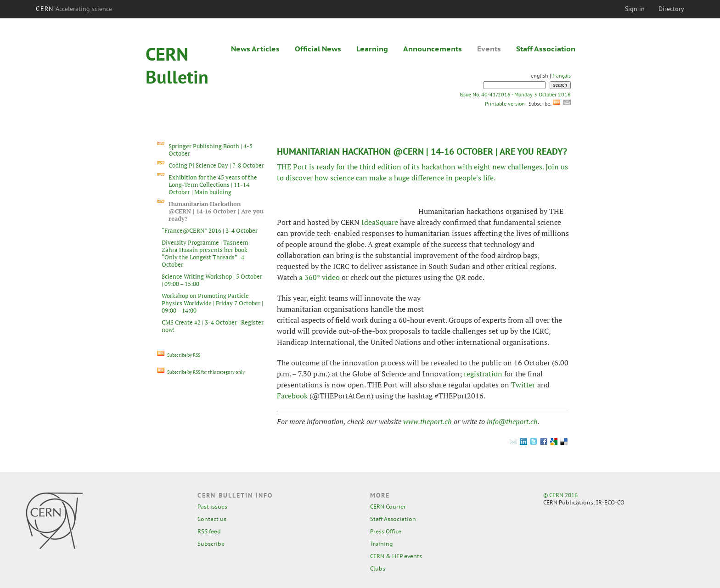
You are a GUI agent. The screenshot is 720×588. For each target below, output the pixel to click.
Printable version (505, 104)
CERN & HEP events (396, 556)
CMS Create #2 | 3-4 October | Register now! (213, 326)
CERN (74, 9)
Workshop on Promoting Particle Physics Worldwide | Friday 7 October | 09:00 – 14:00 (212, 303)
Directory (671, 9)
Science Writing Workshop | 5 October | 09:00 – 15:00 (212, 280)
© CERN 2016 (560, 495)
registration (483, 374)
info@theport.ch (512, 421)
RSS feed (209, 531)
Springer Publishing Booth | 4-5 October (211, 150)
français (562, 76)
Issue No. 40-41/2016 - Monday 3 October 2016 (515, 94)
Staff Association (546, 49)
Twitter (523, 385)
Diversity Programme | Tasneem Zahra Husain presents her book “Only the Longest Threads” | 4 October (205, 253)
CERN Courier (388, 507)
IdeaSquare (380, 222)
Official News (318, 49)
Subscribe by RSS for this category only (201, 372)
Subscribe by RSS (179, 355)
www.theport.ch (427, 421)
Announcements (433, 49)
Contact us (212, 519)
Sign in (635, 9)
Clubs (378, 568)
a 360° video (319, 277)
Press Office (386, 531)
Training (382, 544)
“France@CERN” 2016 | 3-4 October (210, 230)
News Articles (255, 49)
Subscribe (211, 544)
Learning (372, 49)
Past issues (212, 507)
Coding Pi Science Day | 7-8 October (216, 165)
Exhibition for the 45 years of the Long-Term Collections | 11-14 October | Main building (213, 185)
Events (489, 49)
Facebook (292, 396)
